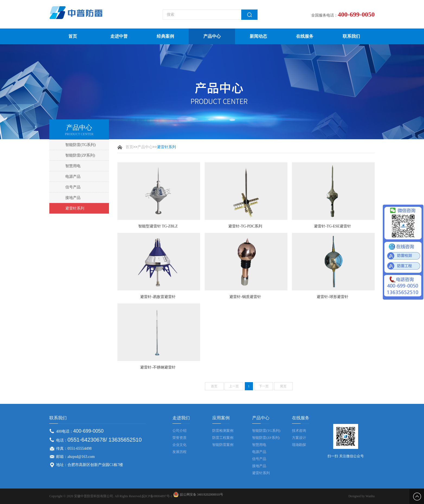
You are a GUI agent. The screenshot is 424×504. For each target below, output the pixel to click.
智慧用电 (73, 166)
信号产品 (73, 187)
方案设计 (299, 438)
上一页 (234, 386)
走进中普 (119, 36)
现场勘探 (299, 445)
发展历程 (179, 452)
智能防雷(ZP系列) (80, 155)
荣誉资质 (179, 438)
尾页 (283, 386)
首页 (73, 36)
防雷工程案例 (223, 438)
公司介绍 (179, 431)
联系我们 (351, 36)
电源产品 (73, 177)
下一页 (264, 386)
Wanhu (370, 496)
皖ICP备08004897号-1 (157, 496)
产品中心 (212, 36)
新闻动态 (258, 36)
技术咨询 (299, 431)
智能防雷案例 (223, 445)
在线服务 (305, 36)
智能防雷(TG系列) (81, 145)
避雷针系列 (75, 208)
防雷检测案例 (223, 431)
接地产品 (73, 198)
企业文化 (179, 445)
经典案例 (165, 36)
